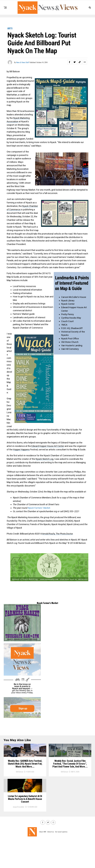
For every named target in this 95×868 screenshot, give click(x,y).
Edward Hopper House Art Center (48, 446)
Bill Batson (19, 787)
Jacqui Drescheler (19, 835)
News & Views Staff (23, 62)
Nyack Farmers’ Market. (39, 508)
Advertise (51, 859)
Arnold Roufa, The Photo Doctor (57, 534)
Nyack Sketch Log (44, 459)
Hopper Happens (21, 450)
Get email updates (61, 859)
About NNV (43, 859)
